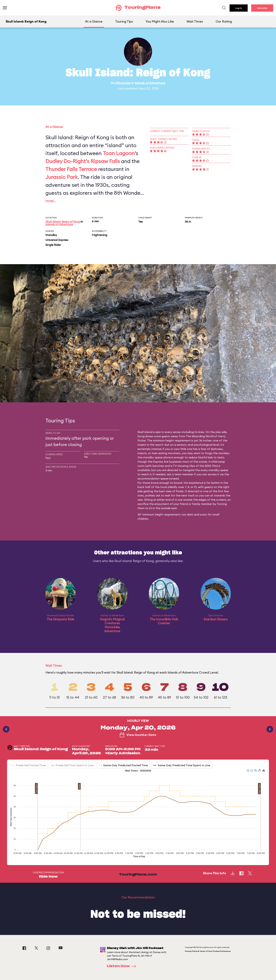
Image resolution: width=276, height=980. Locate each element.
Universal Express (57, 240)
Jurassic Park (62, 177)
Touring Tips (124, 21)
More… (51, 201)
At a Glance (94, 21)
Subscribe (262, 8)
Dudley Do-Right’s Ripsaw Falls (83, 161)
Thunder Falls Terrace (71, 169)
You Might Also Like (160, 21)
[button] (248, 770)
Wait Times (195, 21)
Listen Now (123, 966)
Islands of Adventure (150, 83)
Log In (239, 8)
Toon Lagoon (119, 153)
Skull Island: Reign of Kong (63, 222)
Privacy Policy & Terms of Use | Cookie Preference (208, 951)
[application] (138, 814)
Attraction (123, 83)
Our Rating (224, 21)
